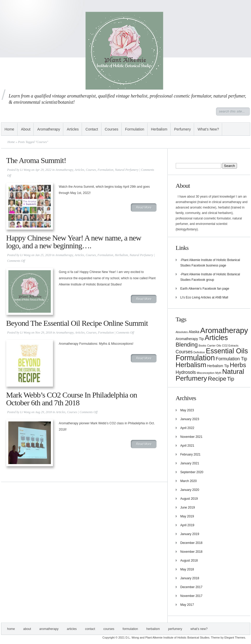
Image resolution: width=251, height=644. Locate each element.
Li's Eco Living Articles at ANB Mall (204, 297)
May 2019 (187, 516)
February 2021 (191, 454)
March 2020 (189, 481)
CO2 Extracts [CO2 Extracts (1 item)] (230, 346)
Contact (92, 129)
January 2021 (190, 463)
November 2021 (191, 437)
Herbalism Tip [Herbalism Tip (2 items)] (218, 366)
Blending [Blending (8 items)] (187, 345)
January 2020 (190, 490)
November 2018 (191, 552)
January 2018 (190, 578)
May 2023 (187, 410)
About (26, 129)
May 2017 (187, 605)
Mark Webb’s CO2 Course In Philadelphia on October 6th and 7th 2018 (72, 399)
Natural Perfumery (127, 170)
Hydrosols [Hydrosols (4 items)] (186, 372)
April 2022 (187, 428)
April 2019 (187, 525)
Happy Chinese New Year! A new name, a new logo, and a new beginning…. (74, 242)
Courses (112, 129)
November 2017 (191, 596)
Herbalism (159, 129)
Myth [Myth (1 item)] (218, 373)
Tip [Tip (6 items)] (231, 379)
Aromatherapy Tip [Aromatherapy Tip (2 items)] (190, 339)
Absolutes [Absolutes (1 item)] (182, 332)
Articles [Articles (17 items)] (216, 338)
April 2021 (187, 446)
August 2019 (189, 499)
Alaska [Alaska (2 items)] (194, 332)
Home (9, 129)
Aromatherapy (49, 129)
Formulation (135, 129)
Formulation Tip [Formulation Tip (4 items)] (231, 359)
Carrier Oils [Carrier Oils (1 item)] (214, 346)
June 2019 (188, 508)
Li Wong (25, 170)
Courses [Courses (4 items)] (184, 352)
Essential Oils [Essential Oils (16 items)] (227, 351)
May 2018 (187, 569)
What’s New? (208, 129)
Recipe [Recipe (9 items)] (217, 379)
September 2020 (192, 472)
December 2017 (191, 587)
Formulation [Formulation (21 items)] (195, 358)
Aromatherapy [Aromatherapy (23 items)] (224, 330)
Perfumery (183, 129)
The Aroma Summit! (36, 160)
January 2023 (190, 419)
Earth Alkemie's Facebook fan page (205, 289)
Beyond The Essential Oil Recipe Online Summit (77, 323)
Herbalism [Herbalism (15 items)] (191, 365)
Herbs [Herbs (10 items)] (238, 365)
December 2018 (191, 543)
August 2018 (189, 561)
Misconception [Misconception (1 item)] (206, 373)
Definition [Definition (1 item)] (199, 352)
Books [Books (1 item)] (202, 346)
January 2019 (190, 534)
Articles (73, 129)
